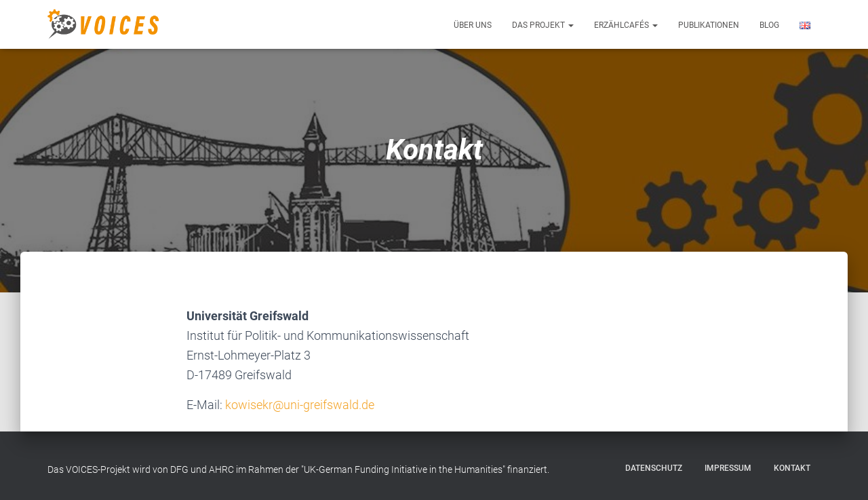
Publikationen (709, 25)
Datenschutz (654, 468)
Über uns (473, 25)
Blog (769, 25)
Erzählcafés (626, 25)
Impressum (728, 468)
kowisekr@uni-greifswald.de (300, 405)
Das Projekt (543, 25)
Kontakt (792, 468)
